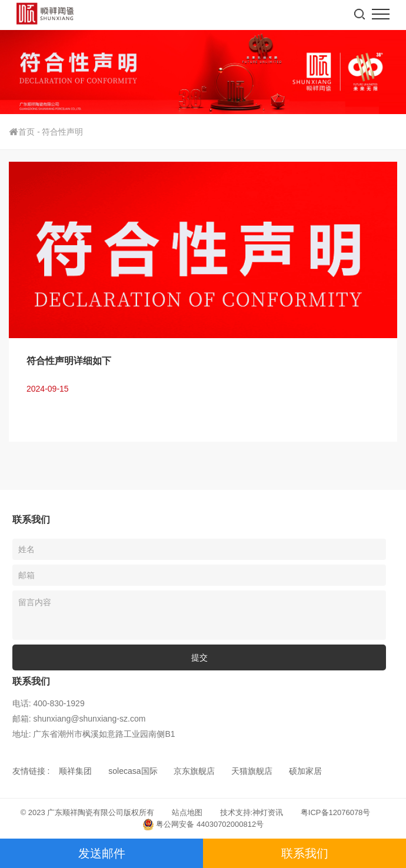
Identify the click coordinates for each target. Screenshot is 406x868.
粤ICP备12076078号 (336, 812)
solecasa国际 (133, 771)
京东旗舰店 (194, 771)
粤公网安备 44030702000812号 (203, 824)
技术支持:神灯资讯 (252, 812)
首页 (25, 132)
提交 (199, 657)
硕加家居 (305, 771)
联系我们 (305, 853)
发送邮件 (102, 853)
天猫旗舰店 (252, 771)
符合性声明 (62, 132)
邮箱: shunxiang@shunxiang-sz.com (79, 719)
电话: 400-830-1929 (49, 703)
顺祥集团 (75, 771)
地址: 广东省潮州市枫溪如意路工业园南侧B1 (94, 734)
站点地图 (187, 812)
